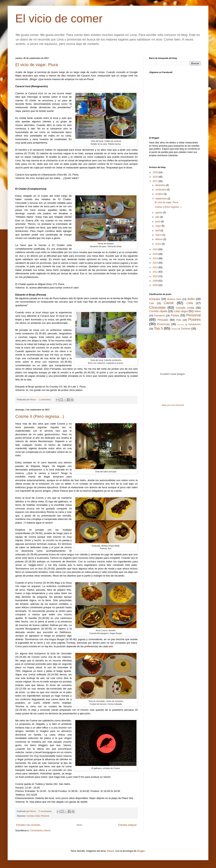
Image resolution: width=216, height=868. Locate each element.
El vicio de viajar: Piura (37, 65)
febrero (159, 239)
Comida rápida (158, 311)
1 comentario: (45, 399)
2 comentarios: (46, 811)
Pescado (163, 320)
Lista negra (181, 311)
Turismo (186, 329)
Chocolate (157, 307)
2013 (156, 263)
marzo (159, 235)
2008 (156, 285)
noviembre (161, 190)
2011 (156, 272)
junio (158, 222)
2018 (156, 177)
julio (158, 217)
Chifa (190, 303)
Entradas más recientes (28, 825)
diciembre (161, 185)
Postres (194, 320)
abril (158, 231)
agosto (159, 213)
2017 (156, 181)
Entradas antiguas (127, 825)
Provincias (163, 324)
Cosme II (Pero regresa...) (40, 416)
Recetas (181, 324)
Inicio (79, 825)
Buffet (191, 299)
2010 (156, 276)
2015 (156, 254)
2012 (156, 267)
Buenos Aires (174, 299)
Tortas (174, 329)
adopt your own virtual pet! (173, 405)
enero (159, 244)
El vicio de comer (59, 18)
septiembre (161, 199)
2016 (156, 249)
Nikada (110, 851)
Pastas (175, 315)
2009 (156, 281)
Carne (169, 303)
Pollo (179, 320)
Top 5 (158, 328)
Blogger (141, 851)
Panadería (159, 316)
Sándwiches (194, 324)
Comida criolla (33, 816)
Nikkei (198, 311)
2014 (156, 258)
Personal (45, 816)
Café (151, 303)
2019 (156, 172)
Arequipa (155, 299)
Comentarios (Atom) (40, 831)
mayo (159, 226)
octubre (160, 194)
